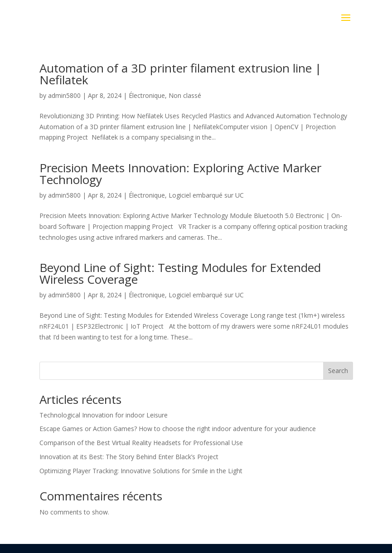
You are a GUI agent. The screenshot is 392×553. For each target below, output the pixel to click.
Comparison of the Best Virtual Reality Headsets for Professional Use (141, 443)
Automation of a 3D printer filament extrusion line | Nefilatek (180, 74)
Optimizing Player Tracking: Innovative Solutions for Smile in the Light (141, 471)
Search (338, 371)
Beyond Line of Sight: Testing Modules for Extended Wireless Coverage (180, 273)
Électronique (147, 95)
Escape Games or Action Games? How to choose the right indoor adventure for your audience (178, 429)
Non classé (185, 95)
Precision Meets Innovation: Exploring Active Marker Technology (180, 174)
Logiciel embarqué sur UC (206, 195)
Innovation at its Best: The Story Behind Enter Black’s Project (129, 457)
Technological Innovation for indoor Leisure (104, 415)
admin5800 (64, 95)
